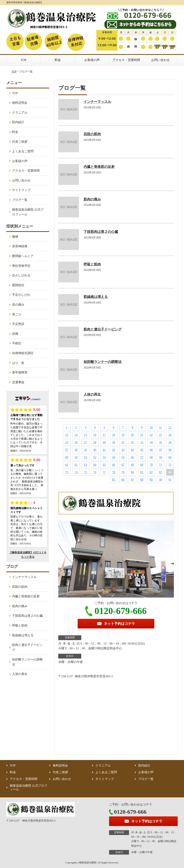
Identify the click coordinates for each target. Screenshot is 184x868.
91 (170, 480)
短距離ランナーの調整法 (103, 362)
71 (161, 465)
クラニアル (20, 113)
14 (76, 435)
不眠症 (17, 343)
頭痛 (15, 334)
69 (142, 465)
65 (104, 465)
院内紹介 (18, 122)
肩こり (17, 314)
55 (123, 457)
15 (85, 435)
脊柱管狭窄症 (21, 266)
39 (85, 450)
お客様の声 (92, 60)
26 (76, 442)
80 (132, 472)
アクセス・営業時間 (126, 60)
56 (132, 457)
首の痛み (18, 305)
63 (85, 465)
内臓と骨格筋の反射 (99, 167)
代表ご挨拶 (20, 142)
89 (151, 480)
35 (161, 442)
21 (142, 435)
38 (76, 450)
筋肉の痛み (92, 199)
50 (76, 457)
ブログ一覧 (20, 200)
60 (170, 457)
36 (170, 442)
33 (142, 442)
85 (114, 480)
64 (95, 465)
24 (170, 435)
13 (67, 435)
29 (104, 442)
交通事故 (18, 382)
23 (161, 435)
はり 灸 (18, 363)
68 (132, 465)
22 (151, 435)
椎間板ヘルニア (23, 256)
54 (114, 457)
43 (123, 450)
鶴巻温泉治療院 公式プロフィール (28, 212)
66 (114, 465)
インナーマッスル (97, 102)
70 (151, 465)
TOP (24, 60)
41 (104, 450)
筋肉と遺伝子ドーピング (103, 329)
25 (67, 442)
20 (132, 435)
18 (114, 435)
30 (114, 442)
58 (151, 457)
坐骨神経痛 (20, 246)
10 (151, 427)
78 (114, 472)
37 (67, 450)
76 (95, 472)
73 (67, 472)
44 (132, 450)
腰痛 (15, 237)
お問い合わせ (160, 60)
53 (104, 457)
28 (95, 442)
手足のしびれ (21, 295)
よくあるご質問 (23, 151)
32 (132, 442)
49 (67, 457)
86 (123, 480)
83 (161, 472)
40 (95, 450)
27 (85, 442)
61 (67, 465)
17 (104, 435)
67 (123, 465)
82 (151, 472)
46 (151, 450)
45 (142, 450)
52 (95, 457)
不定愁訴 (18, 324)
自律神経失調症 (23, 353)
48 (170, 450)
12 (170, 427)
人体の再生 (92, 394)
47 (161, 450)
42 (114, 450)
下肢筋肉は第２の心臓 (101, 232)
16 (95, 435)
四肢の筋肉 (92, 134)
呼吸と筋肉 (92, 264)
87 (132, 480)
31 (123, 442)
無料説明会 (20, 103)
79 (123, 472)
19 (123, 435)
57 (142, 457)
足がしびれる (21, 275)
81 (142, 472)
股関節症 (18, 285)
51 (85, 457)
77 (104, 472)
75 (85, 472)
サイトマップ (21, 190)
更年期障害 (20, 372)
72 (170, 465)
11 (161, 427)
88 (142, 480)
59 (161, 457)
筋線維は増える (96, 297)
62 (76, 465)
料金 (58, 60)
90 (161, 480)
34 (151, 442)
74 (76, 472)
